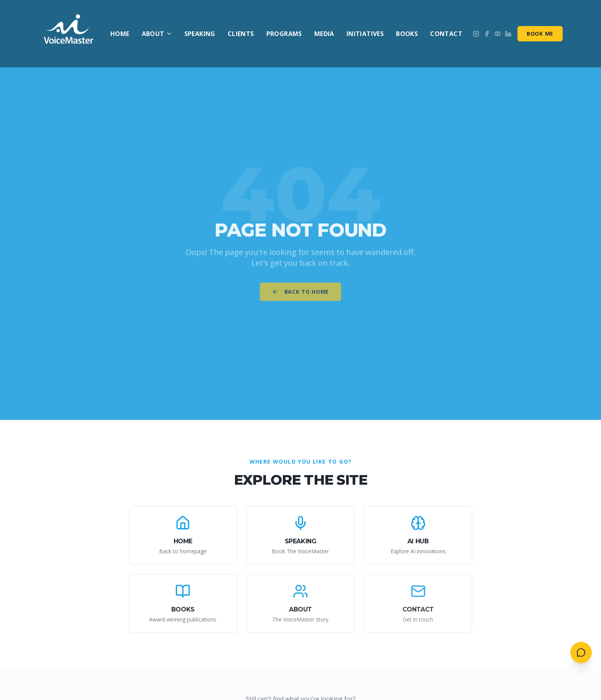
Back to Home (300, 295)
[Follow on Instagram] (476, 34)
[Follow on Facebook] (487, 34)
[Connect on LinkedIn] (508, 34)
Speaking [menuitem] (200, 34)
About (157, 34)
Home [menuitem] (120, 34)
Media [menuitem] (324, 34)
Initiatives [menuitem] (365, 34)
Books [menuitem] (407, 34)
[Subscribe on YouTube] (498, 34)
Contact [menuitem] (446, 34)
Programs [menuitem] (284, 34)
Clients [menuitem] (241, 34)
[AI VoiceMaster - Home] (69, 34)
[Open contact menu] (581, 652)
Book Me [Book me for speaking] (540, 34)
